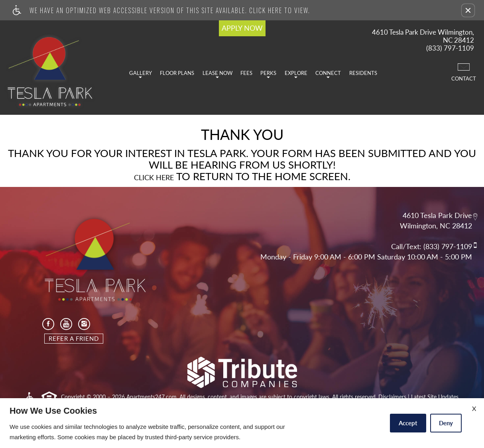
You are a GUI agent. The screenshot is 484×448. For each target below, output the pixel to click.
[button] (468, 10)
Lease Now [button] (217, 74)
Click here (154, 178)
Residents (363, 73)
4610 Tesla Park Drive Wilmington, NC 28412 (423, 36)
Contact (464, 72)
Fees (246, 73)
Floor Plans (177, 73)
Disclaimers (392, 397)
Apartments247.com (151, 397)
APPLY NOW (242, 28)
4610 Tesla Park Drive (437, 215)
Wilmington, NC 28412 (436, 226)
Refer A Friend (74, 338)
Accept (408, 423)
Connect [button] (328, 74)
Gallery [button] (141, 74)
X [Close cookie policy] (474, 408)
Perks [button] (268, 74)
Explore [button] (296, 74)
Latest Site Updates (435, 397)
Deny (446, 423)
